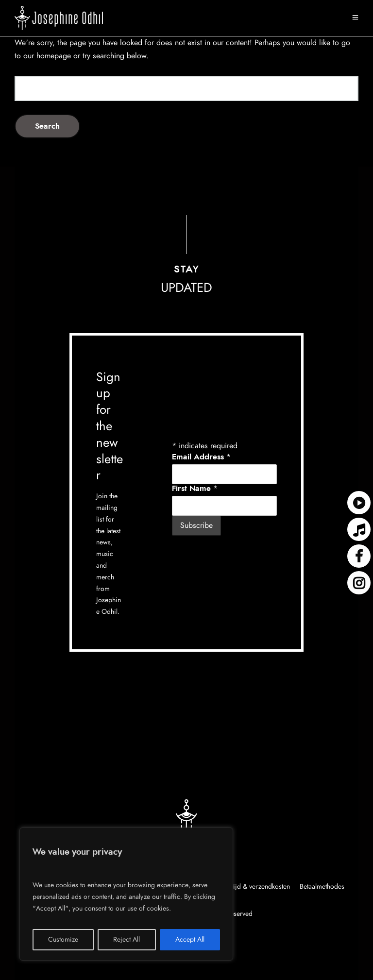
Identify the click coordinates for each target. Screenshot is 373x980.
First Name (195, 489)
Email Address (201, 457)
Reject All (127, 940)
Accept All (190, 940)
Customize (63, 940)
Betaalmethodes (322, 887)
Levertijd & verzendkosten (253, 887)
